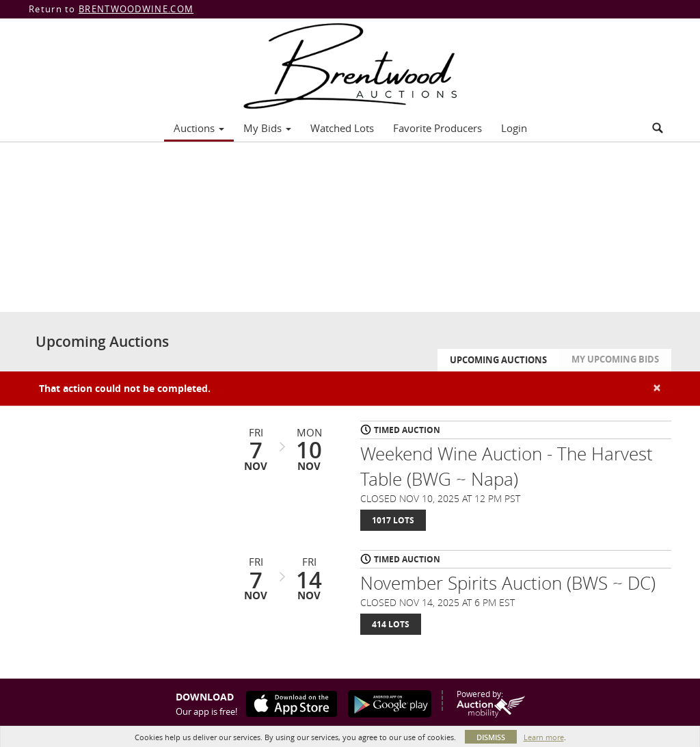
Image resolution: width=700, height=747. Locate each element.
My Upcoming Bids (615, 359)
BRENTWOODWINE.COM (136, 9)
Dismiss (491, 737)
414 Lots (391, 624)
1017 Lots (393, 520)
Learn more (544, 737)
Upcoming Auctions (498, 360)
